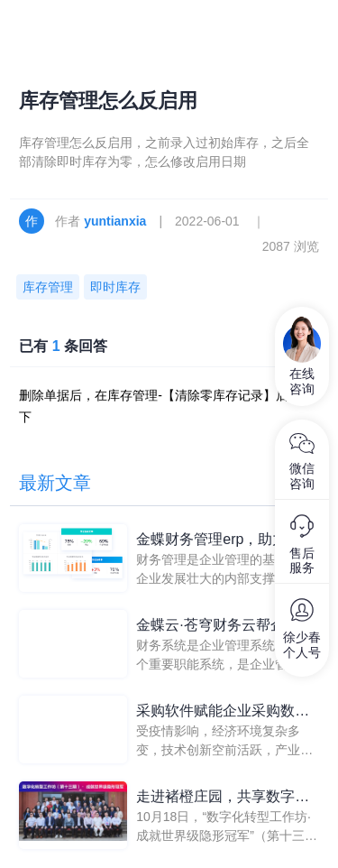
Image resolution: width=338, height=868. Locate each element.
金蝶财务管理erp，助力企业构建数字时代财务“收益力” (226, 541)
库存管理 (48, 287)
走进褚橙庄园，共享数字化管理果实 (223, 798)
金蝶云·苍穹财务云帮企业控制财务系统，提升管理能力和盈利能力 (224, 627)
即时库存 (115, 287)
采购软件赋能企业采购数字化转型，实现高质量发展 (223, 712)
